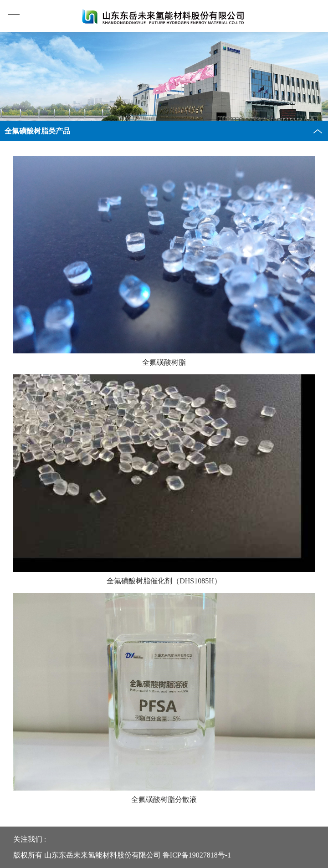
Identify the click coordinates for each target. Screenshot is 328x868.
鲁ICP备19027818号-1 (197, 855)
